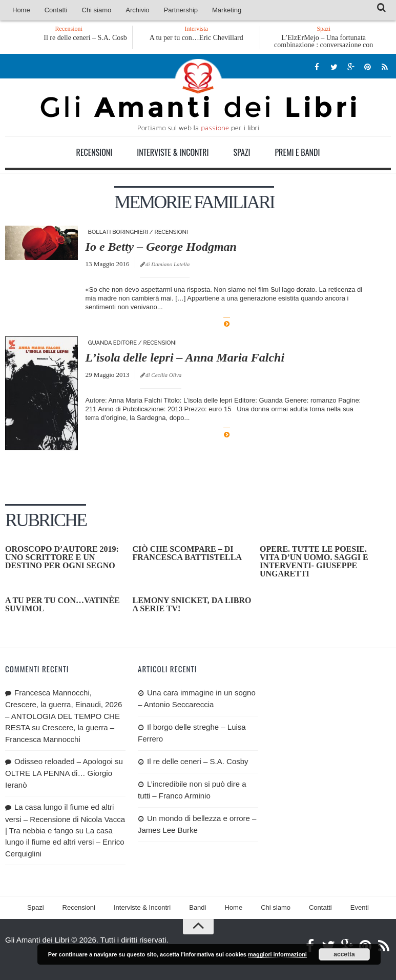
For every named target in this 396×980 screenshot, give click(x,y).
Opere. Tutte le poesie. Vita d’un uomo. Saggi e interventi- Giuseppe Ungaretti (314, 561)
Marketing (227, 10)
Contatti (56, 10)
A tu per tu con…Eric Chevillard (196, 38)
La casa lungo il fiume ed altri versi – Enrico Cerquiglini (65, 842)
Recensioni (95, 152)
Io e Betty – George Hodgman (161, 247)
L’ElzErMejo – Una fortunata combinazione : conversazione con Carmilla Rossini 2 (324, 45)
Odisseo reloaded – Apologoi (64, 761)
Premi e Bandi (297, 152)
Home (21, 10)
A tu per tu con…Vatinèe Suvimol (62, 604)
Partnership (181, 10)
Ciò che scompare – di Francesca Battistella (187, 553)
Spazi (242, 152)
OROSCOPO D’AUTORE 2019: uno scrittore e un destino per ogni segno (62, 557)
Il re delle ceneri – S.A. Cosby (91, 38)
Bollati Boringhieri (118, 232)
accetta (344, 954)
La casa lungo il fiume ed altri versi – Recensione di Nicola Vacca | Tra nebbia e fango (65, 819)
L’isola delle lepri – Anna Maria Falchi (185, 357)
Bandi (197, 907)
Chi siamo (97, 10)
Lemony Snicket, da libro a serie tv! (192, 604)
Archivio (137, 10)
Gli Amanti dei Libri (198, 95)
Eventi (360, 907)
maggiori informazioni (277, 954)
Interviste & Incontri (173, 152)
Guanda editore (112, 343)
